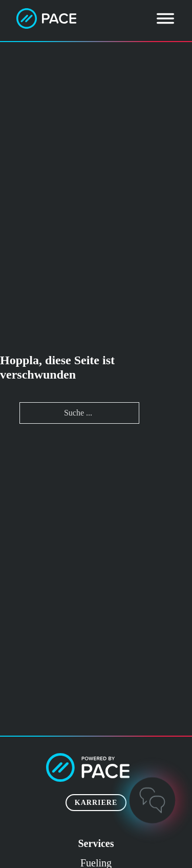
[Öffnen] (165, 18)
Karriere (96, 803)
